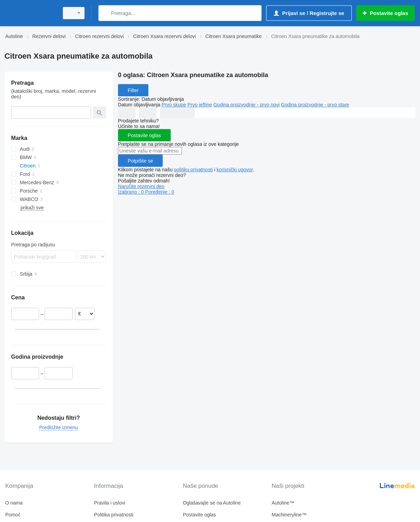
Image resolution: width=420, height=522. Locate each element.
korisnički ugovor (235, 170)
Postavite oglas (144, 135)
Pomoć (13, 515)
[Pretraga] (105, 13)
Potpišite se (140, 161)
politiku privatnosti (193, 170)
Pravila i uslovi (109, 503)
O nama (14, 503)
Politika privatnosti (114, 515)
